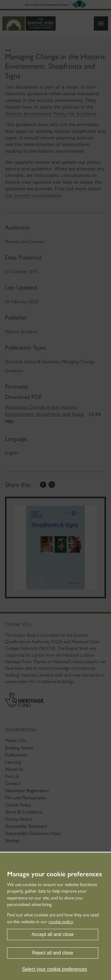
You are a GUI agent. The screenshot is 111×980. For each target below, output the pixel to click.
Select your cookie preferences (54, 969)
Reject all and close (53, 953)
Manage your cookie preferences (54, 874)
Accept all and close (53, 934)
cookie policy (61, 922)
